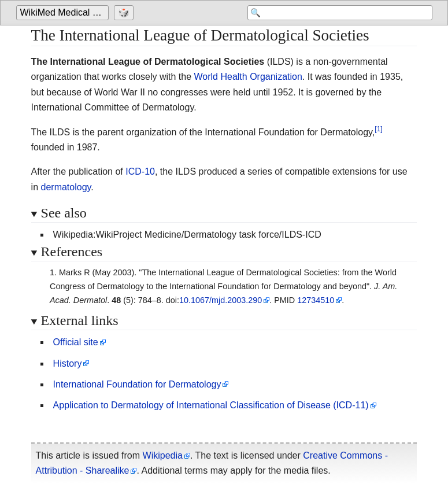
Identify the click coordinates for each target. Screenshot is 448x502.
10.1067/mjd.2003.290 (221, 300)
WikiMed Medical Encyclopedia (64, 12)
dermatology (66, 187)
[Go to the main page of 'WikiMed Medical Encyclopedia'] (64, 13)
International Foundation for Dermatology (137, 384)
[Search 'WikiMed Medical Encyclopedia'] (340, 13)
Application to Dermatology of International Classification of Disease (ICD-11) (211, 405)
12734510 (316, 300)
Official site (76, 342)
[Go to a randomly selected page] (125, 13)
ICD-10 (140, 171)
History (68, 363)
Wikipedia (163, 455)
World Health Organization (248, 77)
